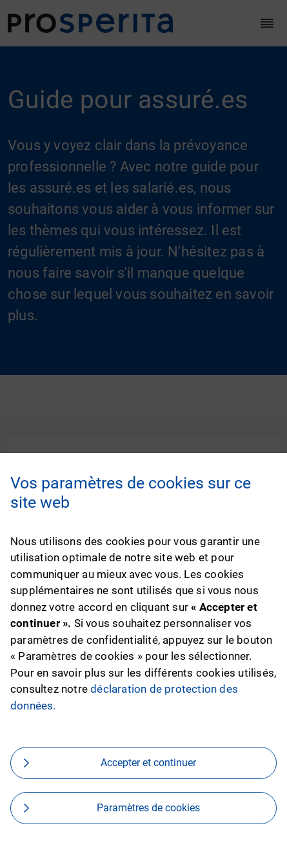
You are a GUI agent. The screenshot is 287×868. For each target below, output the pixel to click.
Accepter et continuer (148, 763)
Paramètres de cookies (148, 808)
